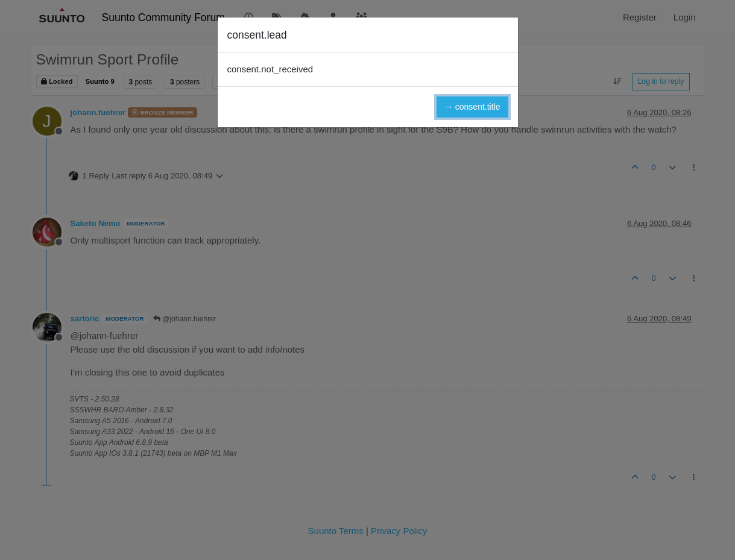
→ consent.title (472, 107)
